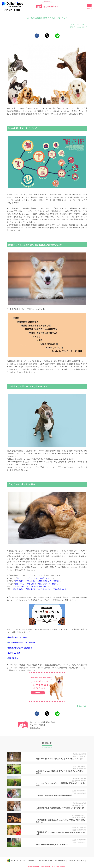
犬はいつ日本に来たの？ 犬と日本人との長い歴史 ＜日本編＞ (60, 759)
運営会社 (31, 861)
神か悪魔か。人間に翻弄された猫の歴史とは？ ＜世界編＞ (38, 581)
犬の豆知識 (82, 706)
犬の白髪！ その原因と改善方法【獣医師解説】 (54, 795)
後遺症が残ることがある (18, 637)
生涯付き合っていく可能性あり (20, 648)
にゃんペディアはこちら (76, 861)
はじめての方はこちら (18, 861)
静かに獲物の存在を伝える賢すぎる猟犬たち (53, 845)
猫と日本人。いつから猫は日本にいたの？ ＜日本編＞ (36, 584)
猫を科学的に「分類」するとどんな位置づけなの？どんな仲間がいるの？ (42, 589)
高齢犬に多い (13, 658)
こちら (19, 670)
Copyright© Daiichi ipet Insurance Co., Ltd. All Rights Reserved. (47, 866)
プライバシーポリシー (44, 861)
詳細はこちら (35, 728)
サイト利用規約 (60, 861)
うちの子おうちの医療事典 (49, 600)
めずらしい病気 (14, 653)
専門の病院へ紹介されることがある (22, 643)
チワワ (16, 467)
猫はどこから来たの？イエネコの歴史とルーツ (35, 578)
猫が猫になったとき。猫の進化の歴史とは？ (31, 586)
